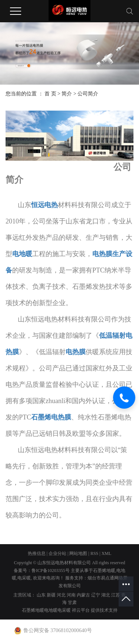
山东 (41, 595)
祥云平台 (81, 610)
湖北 (106, 595)
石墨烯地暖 (104, 571)
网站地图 (78, 553)
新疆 (51, 595)
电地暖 (51, 610)
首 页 (50, 94)
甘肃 (72, 602)
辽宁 (96, 595)
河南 (71, 595)
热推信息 (37, 553)
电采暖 (24, 578)
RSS (94, 553)
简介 (67, 94)
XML (107, 553)
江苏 (116, 595)
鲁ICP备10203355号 (51, 571)
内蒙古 (83, 595)
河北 (61, 595)
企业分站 (57, 553)
